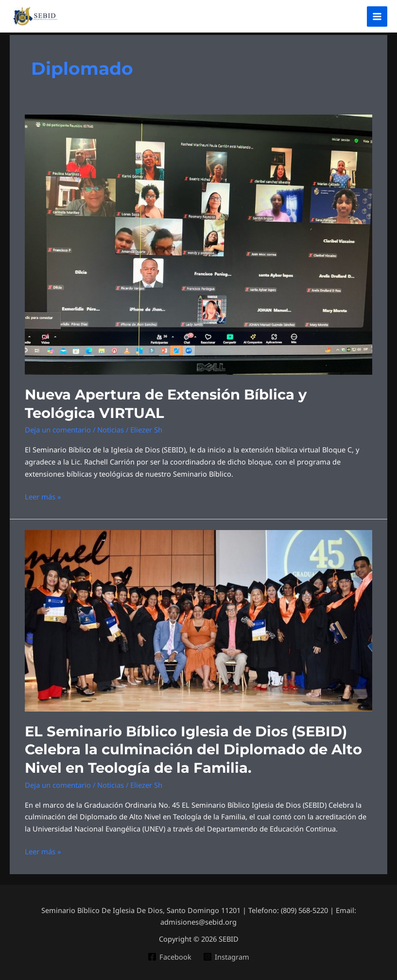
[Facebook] (170, 950)
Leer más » (43, 494)
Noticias (111, 428)
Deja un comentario (58, 428)
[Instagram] (226, 950)
